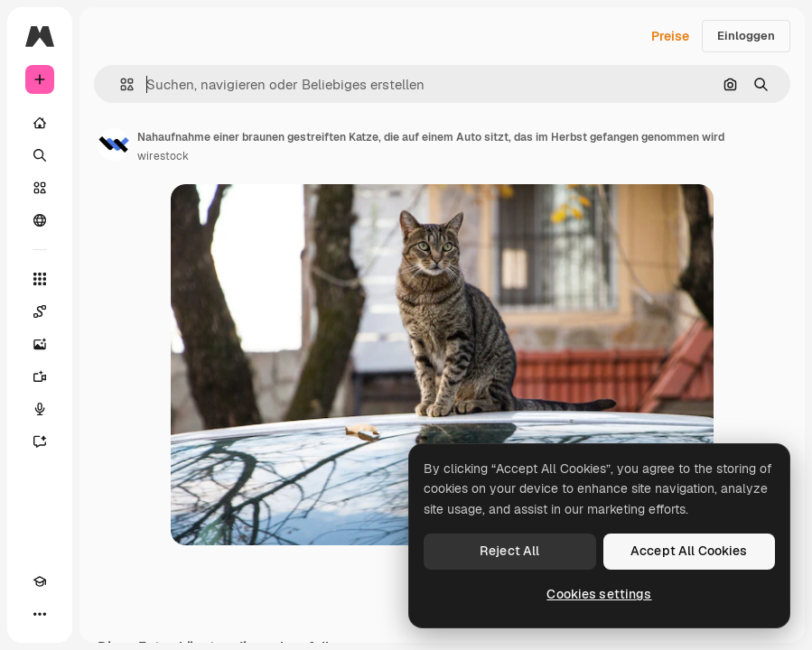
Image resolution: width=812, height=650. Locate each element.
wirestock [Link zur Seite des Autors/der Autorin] (163, 156)
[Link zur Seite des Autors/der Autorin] (114, 144)
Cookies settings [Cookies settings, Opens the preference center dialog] (599, 594)
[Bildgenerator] (40, 344)
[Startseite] (40, 123)
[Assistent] (40, 441)
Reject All (509, 551)
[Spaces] (40, 311)
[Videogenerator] (40, 376)
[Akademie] (40, 581)
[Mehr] (40, 614)
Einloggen (746, 36)
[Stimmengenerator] (40, 409)
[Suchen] (40, 155)
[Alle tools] (40, 279)
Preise (670, 36)
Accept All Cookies (689, 551)
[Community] (40, 220)
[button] (120, 84)
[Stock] (40, 188)
